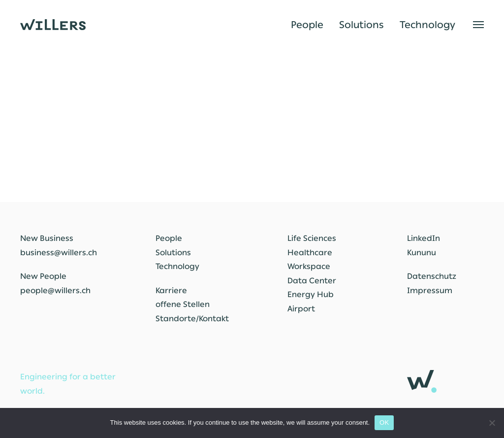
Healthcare (310, 253)
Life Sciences (312, 238)
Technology (427, 25)
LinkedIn (424, 238)
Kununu (422, 253)
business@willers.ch (59, 253)
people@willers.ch (55, 290)
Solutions (362, 25)
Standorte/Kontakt (192, 319)
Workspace (309, 266)
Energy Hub (311, 294)
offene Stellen (183, 304)
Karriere (171, 290)
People (307, 25)
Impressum (430, 290)
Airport (301, 309)
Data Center (312, 281)
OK (384, 422)
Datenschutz (432, 276)
